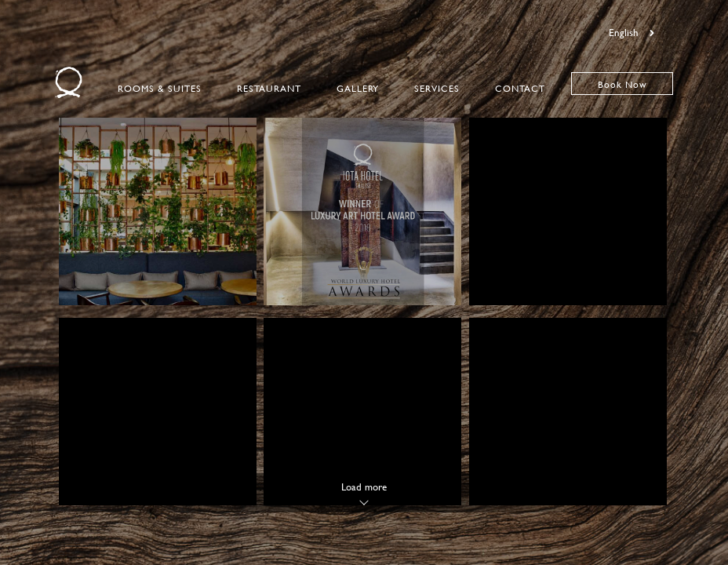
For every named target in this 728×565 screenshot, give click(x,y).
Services (437, 88)
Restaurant (269, 88)
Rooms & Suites (160, 88)
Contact (520, 88)
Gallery (358, 88)
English (632, 32)
